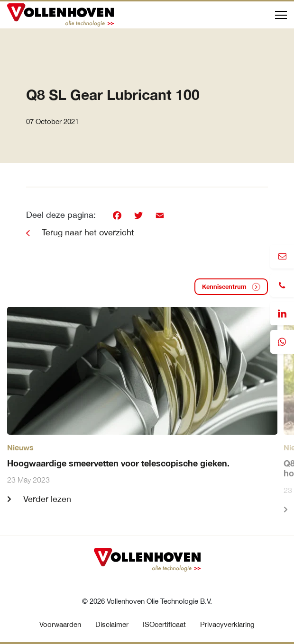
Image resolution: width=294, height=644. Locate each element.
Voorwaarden (60, 624)
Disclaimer (112, 624)
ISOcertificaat (164, 624)
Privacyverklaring (227, 624)
